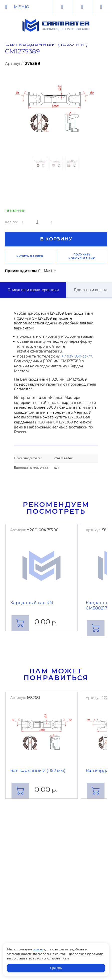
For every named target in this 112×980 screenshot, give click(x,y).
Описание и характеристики (33, 290)
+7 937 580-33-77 (77, 356)
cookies (38, 949)
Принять (56, 968)
